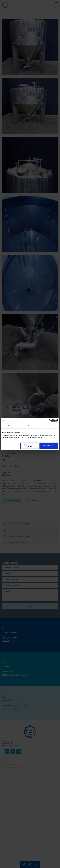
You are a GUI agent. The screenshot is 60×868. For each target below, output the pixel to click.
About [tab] (50, 426)
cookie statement (38, 437)
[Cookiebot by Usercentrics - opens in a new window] (50, 420)
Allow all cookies (49, 446)
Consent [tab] (11, 426)
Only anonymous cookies (30, 446)
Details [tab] (30, 426)
